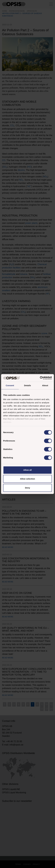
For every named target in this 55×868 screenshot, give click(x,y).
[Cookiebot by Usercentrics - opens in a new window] (40, 378)
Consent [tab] (10, 385)
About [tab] (45, 385)
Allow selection (27, 479)
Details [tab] (27, 385)
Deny (28, 488)
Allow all (28, 470)
